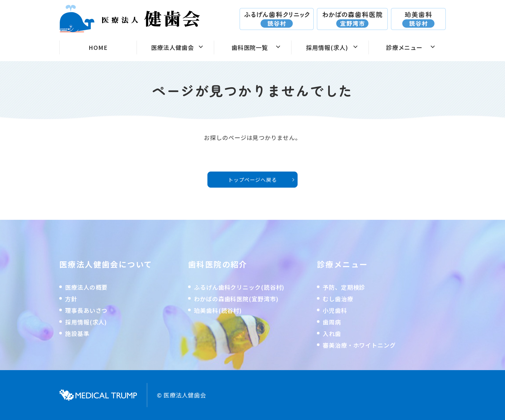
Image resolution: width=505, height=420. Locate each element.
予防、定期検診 (344, 287)
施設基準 (77, 333)
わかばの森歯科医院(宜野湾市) (236, 299)
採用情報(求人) (327, 47)
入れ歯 (332, 333)
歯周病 (332, 322)
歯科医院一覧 (250, 47)
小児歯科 (335, 310)
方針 (71, 299)
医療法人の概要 (86, 287)
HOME (98, 47)
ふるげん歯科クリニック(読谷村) (239, 287)
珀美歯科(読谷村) (218, 310)
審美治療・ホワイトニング (359, 345)
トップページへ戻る (252, 180)
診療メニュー (404, 47)
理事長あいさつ (86, 310)
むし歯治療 (338, 299)
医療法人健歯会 (172, 47)
